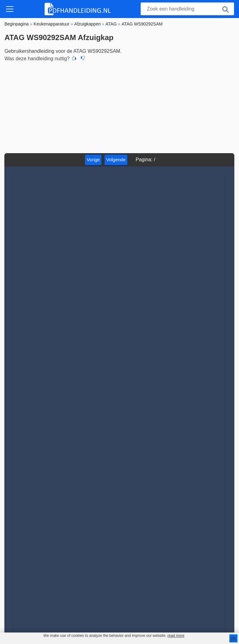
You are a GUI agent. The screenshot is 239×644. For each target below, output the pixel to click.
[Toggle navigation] (10, 9)
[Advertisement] (119, 107)
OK (233, 638)
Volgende (116, 160)
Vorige (93, 160)
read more (176, 636)
